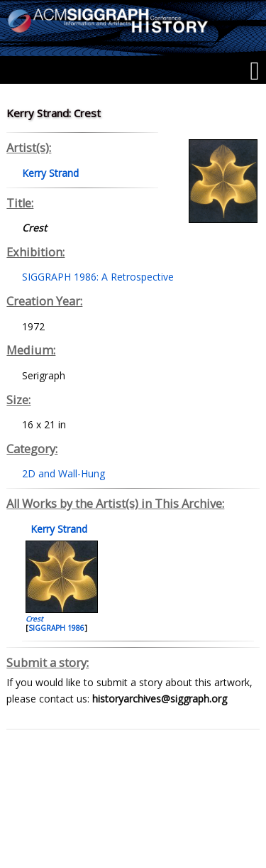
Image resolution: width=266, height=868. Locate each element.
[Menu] (254, 71)
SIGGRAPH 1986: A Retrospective (98, 277)
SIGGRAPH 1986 (56, 628)
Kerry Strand (57, 529)
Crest (34, 619)
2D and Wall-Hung (63, 473)
